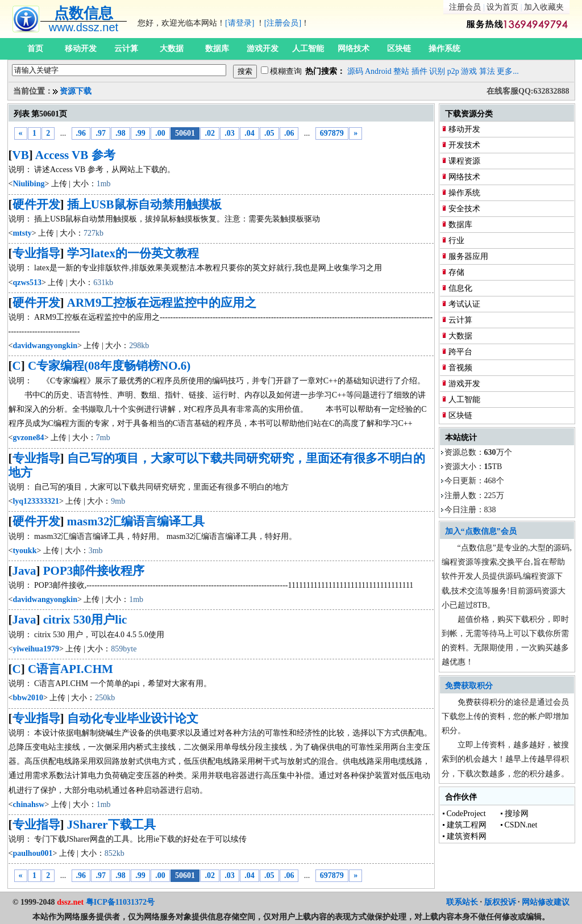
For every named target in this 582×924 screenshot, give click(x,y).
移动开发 (81, 49)
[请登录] (240, 23)
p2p (453, 71)
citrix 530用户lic (85, 620)
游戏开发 (263, 49)
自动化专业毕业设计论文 (133, 718)
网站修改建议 (546, 902)
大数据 (172, 49)
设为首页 (502, 7)
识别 (437, 71)
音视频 (460, 368)
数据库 (217, 49)
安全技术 (464, 209)
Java (24, 571)
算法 (487, 71)
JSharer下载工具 (111, 825)
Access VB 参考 (75, 155)
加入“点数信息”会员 (481, 531)
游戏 (469, 71)
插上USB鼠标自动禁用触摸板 (144, 204)
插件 (419, 71)
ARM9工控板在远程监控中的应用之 (162, 303)
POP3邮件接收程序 (94, 571)
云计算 (126, 49)
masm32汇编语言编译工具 (136, 521)
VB (21, 155)
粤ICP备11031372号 (120, 902)
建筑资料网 (467, 836)
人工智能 (308, 49)
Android (378, 71)
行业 (456, 241)
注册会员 (465, 7)
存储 (456, 272)
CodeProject (466, 814)
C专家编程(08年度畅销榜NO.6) (109, 366)
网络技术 (354, 49)
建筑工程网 (467, 825)
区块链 (399, 49)
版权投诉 (500, 902)
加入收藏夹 (544, 7)
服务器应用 (468, 256)
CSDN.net (521, 825)
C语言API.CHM (70, 669)
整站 (401, 71)
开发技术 (464, 145)
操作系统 (444, 49)
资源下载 (76, 91)
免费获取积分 (469, 686)
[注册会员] (283, 23)
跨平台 (460, 352)
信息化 (460, 288)
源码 (355, 71)
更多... (508, 71)
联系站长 (462, 902)
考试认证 (464, 304)
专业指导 (36, 253)
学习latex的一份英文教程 (133, 253)
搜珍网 (517, 814)
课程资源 (464, 161)
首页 (35, 49)
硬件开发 (36, 204)
